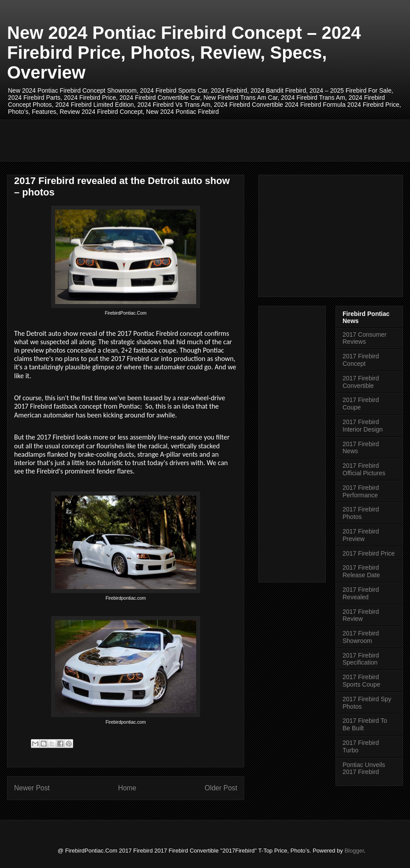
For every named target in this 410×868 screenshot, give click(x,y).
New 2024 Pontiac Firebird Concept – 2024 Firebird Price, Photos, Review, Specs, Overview (184, 53)
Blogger (354, 851)
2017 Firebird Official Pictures (364, 469)
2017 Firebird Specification (361, 659)
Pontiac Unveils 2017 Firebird (364, 768)
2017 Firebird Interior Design (363, 426)
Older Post (221, 788)
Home (127, 788)
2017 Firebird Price (369, 553)
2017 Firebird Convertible (361, 382)
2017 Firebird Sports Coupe (362, 681)
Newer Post (32, 788)
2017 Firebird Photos (361, 513)
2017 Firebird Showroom (361, 637)
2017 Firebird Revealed (361, 593)
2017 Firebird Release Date (361, 571)
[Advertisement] (174, 139)
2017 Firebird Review (361, 615)
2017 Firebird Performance (361, 491)
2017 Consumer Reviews (365, 338)
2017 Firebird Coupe (361, 404)
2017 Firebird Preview (361, 535)
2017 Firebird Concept (361, 360)
